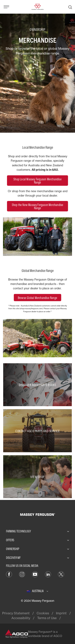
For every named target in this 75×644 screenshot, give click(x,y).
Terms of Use (47, 618)
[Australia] (37, 591)
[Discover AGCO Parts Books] (37, 385)
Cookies (43, 613)
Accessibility (21, 618)
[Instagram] (22, 574)
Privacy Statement (16, 613)
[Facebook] (9, 574)
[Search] (70, 7)
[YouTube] (35, 574)
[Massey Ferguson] (37, 6)
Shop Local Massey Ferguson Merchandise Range (37, 181)
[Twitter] (61, 574)
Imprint (61, 613)
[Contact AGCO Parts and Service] (37, 431)
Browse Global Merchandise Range (37, 298)
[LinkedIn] (48, 574)
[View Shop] (37, 477)
